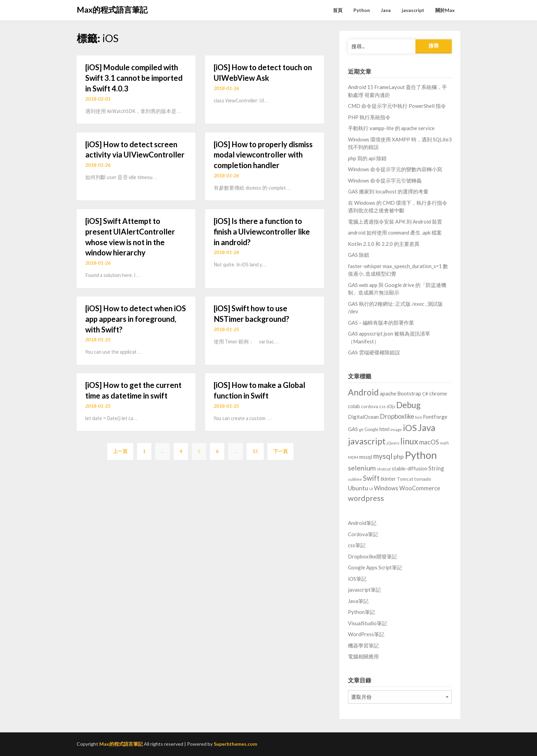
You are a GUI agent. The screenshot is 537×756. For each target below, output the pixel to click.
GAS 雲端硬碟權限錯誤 (374, 352)
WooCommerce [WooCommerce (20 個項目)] (420, 488)
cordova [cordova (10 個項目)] (370, 406)
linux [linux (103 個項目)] (409, 441)
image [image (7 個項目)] (396, 430)
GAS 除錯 (359, 255)
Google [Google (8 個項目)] (371, 430)
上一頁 (120, 451)
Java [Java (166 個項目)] (427, 428)
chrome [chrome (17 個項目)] (438, 393)
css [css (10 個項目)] (382, 406)
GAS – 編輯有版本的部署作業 (381, 323)
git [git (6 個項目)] (361, 430)
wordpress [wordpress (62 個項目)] (366, 498)
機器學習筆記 (363, 645)
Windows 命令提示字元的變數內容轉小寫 (395, 169)
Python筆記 (361, 612)
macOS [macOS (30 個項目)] (429, 442)
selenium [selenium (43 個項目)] (362, 468)
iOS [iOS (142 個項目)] (410, 428)
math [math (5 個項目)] (445, 443)
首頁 (338, 10)
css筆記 (357, 545)
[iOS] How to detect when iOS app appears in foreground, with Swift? (136, 319)
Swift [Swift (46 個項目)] (371, 478)
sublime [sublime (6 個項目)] (355, 479)
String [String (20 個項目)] (436, 468)
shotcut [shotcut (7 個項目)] (384, 469)
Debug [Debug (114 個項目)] (408, 405)
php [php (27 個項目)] (399, 456)
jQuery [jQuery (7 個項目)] (393, 443)
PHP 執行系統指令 (369, 117)
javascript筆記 (364, 590)
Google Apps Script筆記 (375, 567)
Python (362, 10)
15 (255, 451)
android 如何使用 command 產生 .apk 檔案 (395, 232)
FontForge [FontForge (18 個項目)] (435, 417)
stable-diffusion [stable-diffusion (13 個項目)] (410, 469)
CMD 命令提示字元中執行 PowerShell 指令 (397, 106)
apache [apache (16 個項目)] (388, 393)
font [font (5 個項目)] (419, 417)
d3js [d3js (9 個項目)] (391, 406)
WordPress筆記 (366, 634)
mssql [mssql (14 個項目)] (366, 457)
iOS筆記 (357, 579)
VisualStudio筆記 (367, 623)
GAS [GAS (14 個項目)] (353, 429)
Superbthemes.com (235, 744)
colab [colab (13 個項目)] (354, 406)
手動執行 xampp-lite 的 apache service (391, 128)
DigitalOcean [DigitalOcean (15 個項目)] (363, 417)
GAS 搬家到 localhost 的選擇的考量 (388, 191)
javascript (413, 10)
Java (386, 10)
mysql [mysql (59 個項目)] (383, 456)
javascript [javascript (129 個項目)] (367, 441)
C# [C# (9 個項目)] (425, 394)
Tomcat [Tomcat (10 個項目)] (405, 479)
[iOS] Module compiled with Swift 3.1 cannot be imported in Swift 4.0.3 (134, 78)
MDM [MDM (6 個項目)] (353, 457)
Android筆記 (362, 523)
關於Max (445, 10)
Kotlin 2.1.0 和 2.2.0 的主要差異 (384, 244)
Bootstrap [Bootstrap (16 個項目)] (409, 393)
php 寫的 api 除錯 (367, 158)
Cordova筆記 (363, 534)
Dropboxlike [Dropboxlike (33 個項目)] (397, 416)
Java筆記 (358, 601)
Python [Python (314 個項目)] (421, 455)
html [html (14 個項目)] (384, 429)
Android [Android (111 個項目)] (363, 392)
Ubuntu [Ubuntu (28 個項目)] (358, 488)
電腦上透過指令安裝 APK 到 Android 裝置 (395, 222)
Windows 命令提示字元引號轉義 (385, 180)
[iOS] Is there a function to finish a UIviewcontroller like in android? (262, 232)
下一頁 (280, 451)
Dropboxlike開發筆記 (372, 556)
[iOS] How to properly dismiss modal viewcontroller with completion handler (263, 155)
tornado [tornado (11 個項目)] (423, 479)
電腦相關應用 (363, 656)
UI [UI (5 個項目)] (371, 489)
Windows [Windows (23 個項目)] (386, 488)
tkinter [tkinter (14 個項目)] (388, 479)
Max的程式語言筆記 (112, 10)
